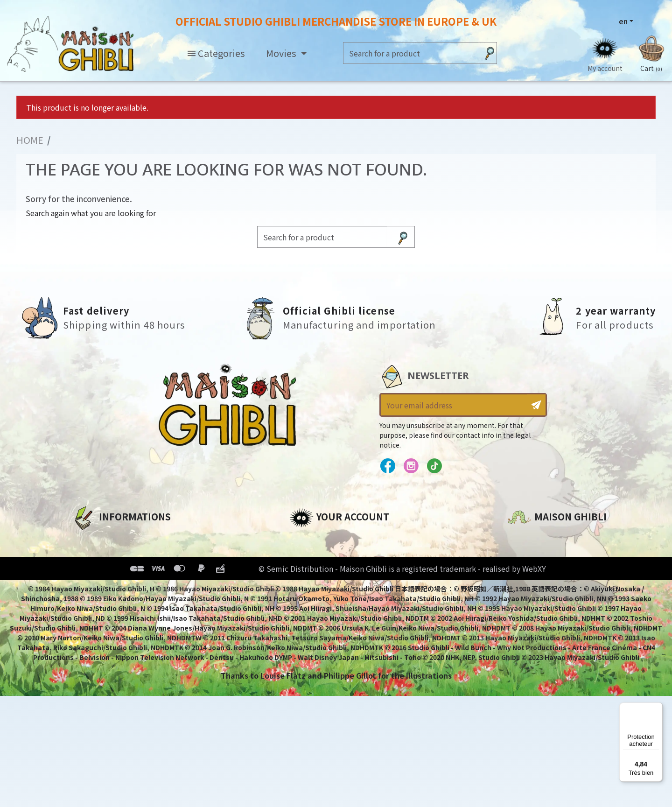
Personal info (315, 539)
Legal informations (110, 555)
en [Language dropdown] (623, 21)
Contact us (529, 639)
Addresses (310, 571)
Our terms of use (105, 571)
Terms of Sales (101, 587)
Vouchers (308, 587)
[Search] (411, 53)
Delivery (87, 603)
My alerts (308, 618)
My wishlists (313, 603)
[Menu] (657, 708)
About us (89, 539)
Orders (303, 555)
